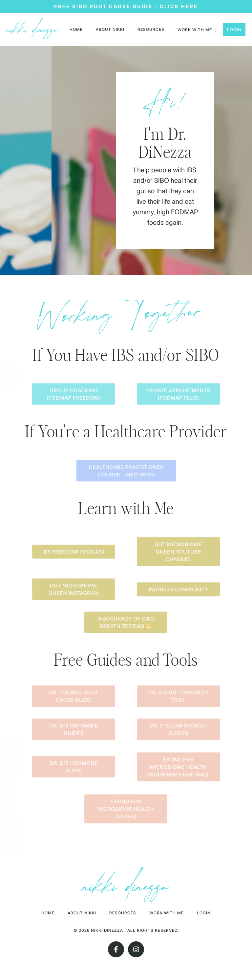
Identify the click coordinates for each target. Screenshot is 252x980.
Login (234, 30)
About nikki (110, 29)
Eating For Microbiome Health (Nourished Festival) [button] (178, 767)
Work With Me (167, 914)
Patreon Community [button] (178, 590)
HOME (76, 29)
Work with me (197, 30)
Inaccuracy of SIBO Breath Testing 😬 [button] (126, 624)
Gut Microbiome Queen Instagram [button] (73, 590)
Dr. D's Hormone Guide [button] (74, 768)
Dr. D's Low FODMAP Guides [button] (178, 730)
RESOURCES (151, 29)
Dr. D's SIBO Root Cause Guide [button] (74, 697)
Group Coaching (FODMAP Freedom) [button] (73, 395)
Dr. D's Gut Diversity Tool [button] (178, 697)
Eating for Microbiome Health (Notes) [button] (126, 809)
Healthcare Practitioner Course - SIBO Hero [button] (126, 472)
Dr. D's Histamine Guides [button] (73, 730)
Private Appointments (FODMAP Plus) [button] (178, 395)
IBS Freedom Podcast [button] (73, 553)
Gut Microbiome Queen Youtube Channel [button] (178, 553)
